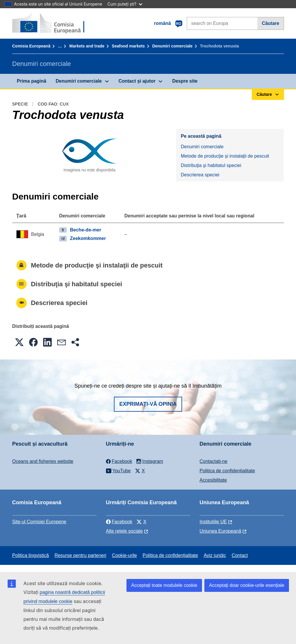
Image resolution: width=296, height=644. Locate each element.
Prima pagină (32, 81)
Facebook (119, 522)
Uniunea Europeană (220, 531)
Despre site (185, 81)
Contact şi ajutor (137, 81)
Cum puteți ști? (125, 4)
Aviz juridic (215, 555)
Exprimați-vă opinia (148, 404)
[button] (19, 342)
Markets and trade (87, 46)
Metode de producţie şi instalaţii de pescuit (225, 156)
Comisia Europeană (31, 46)
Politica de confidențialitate (227, 471)
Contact (240, 555)
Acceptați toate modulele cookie (164, 585)
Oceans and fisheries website (43, 461)
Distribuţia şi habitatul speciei (211, 165)
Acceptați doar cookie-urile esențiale (247, 585)
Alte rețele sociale (124, 531)
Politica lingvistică (31, 555)
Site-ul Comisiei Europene (39, 522)
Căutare (271, 23)
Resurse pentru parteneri (80, 555)
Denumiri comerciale (172, 46)
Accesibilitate (213, 480)
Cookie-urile (124, 555)
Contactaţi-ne (214, 461)
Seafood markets (128, 46)
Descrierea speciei (200, 175)
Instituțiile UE (213, 522)
